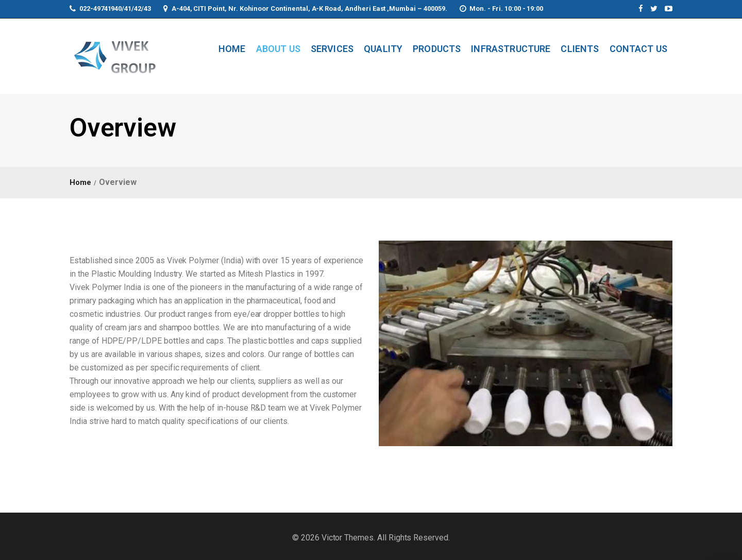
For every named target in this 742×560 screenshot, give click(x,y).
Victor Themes (347, 538)
